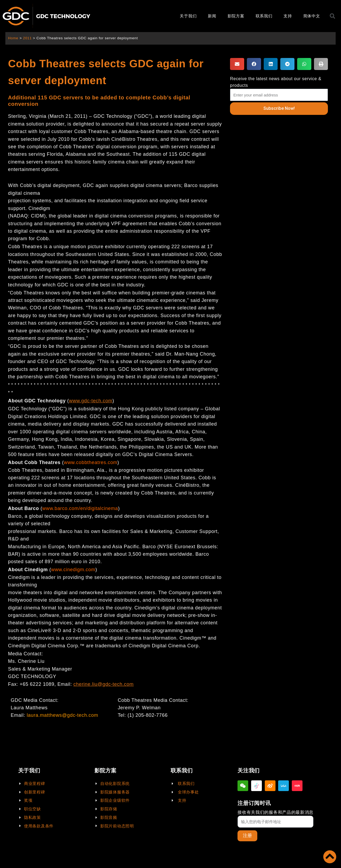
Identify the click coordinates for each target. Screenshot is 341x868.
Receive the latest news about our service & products (276, 82)
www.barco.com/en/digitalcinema (80, 508)
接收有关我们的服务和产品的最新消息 (275, 812)
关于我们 (188, 16)
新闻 (212, 16)
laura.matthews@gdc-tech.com (62, 715)
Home (13, 38)
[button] (237, 64)
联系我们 (264, 16)
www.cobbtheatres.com (91, 462)
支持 (288, 16)
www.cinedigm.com (73, 570)
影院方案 (236, 16)
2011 (28, 38)
